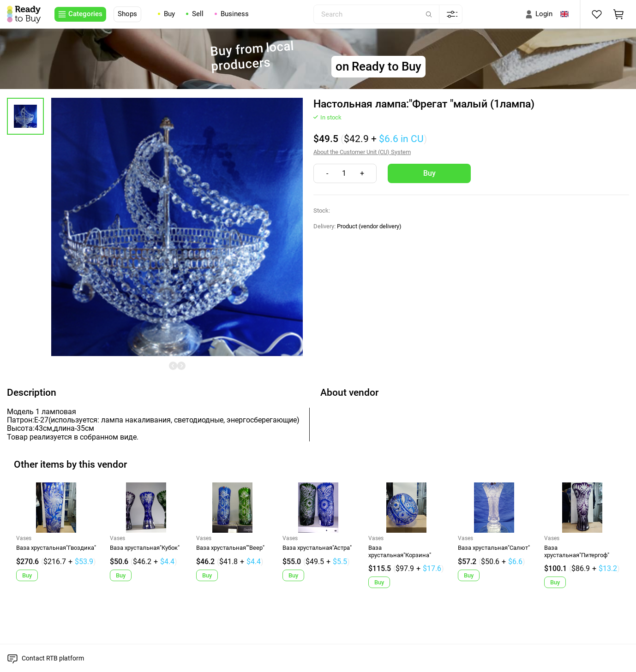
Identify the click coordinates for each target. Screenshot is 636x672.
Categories (85, 14)
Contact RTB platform (53, 658)
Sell (198, 14)
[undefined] (173, 366)
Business (235, 14)
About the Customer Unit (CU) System (362, 152)
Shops (127, 14)
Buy (169, 14)
